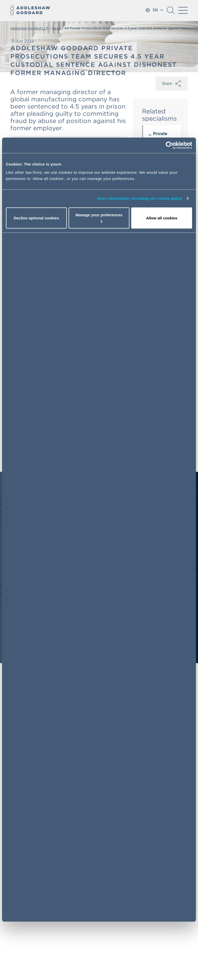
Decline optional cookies (36, 218)
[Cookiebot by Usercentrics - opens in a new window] (170, 145)
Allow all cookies (162, 218)
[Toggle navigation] (183, 10)
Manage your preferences (99, 218)
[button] (171, 12)
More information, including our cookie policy (140, 198)
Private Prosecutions (167, 137)
